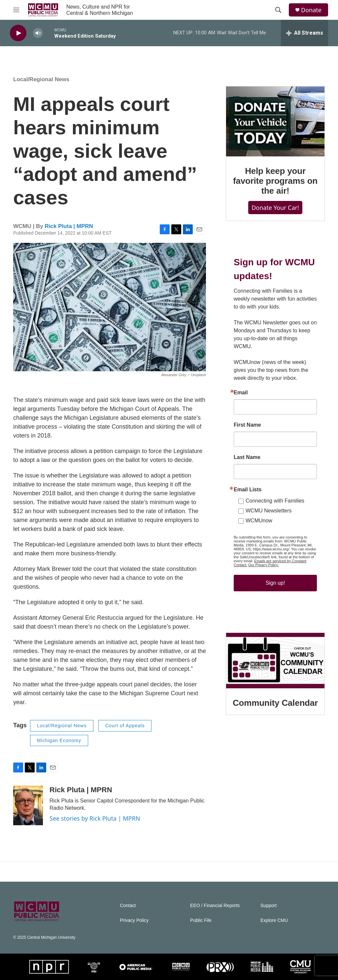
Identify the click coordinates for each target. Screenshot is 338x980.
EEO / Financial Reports (215, 906)
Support (269, 906)
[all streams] (304, 33)
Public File (201, 920)
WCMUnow (259, 521)
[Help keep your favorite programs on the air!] (275, 121)
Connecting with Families (275, 501)
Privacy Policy (134, 920)
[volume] (38, 33)
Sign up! (275, 583)
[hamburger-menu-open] (16, 10)
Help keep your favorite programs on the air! (275, 181)
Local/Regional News (41, 79)
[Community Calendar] (275, 661)
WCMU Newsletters (269, 511)
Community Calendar (275, 703)
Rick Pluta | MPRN (69, 226)
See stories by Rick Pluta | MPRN (95, 818)
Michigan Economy (59, 740)
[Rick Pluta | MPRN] (28, 805)
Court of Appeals (125, 726)
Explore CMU (274, 920)
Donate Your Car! (275, 208)
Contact (128, 906)
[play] (18, 33)
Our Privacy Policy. (263, 565)
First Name (247, 425)
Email (241, 393)
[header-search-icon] (278, 10)
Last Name (247, 457)
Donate (311, 10)
